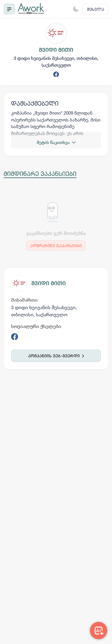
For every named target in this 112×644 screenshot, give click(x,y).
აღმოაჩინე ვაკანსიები (56, 246)
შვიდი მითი (49, 283)
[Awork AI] (99, 631)
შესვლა (96, 9)
